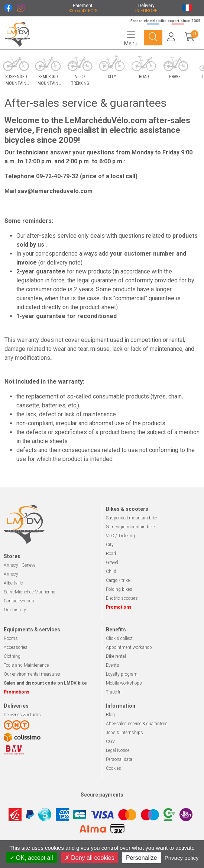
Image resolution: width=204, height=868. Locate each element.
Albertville (13, 583)
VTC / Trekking (120, 536)
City (110, 545)
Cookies (114, 768)
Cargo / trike (118, 580)
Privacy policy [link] (182, 858)
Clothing (12, 656)
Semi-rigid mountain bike (130, 527)
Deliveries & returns (22, 715)
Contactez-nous (19, 601)
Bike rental (116, 656)
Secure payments (102, 795)
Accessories (16, 647)
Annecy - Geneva (20, 565)
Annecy (11, 574)
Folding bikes (119, 589)
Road (111, 554)
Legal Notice (118, 750)
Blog (110, 715)
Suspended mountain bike (131, 518)
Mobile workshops (124, 683)
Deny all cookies (90, 858)
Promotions (119, 607)
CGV (110, 742)
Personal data (119, 759)
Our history (15, 610)
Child (111, 571)
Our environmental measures (32, 674)
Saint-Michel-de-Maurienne (29, 592)
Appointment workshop (129, 647)
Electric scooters (122, 598)
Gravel (112, 563)
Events (113, 665)
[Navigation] (131, 38)
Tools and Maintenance (26, 665)
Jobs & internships (124, 733)
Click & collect (119, 638)
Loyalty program (122, 674)
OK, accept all (31, 858)
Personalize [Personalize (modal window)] (142, 858)
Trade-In (114, 692)
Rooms (11, 638)
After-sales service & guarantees (137, 724)
